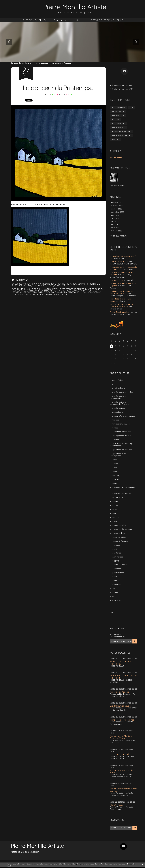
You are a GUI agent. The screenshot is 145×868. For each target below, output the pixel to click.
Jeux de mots (117, 498)
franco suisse (61, 294)
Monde (114, 514)
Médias (15, 286)
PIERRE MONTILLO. (35, 20)
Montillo (115, 518)
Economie (115, 439)
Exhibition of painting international (62, 284)
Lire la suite (116, 157)
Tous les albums (117, 186)
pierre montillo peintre (121, 136)
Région (115, 550)
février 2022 (116, 232)
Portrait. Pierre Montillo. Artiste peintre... (120, 791)
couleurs (32, 289)
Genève (115, 472)
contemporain (81, 289)
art (64, 289)
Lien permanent (21, 280)
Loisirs (115, 506)
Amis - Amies (117, 379)
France (115, 468)
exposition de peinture (90, 284)
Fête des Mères (116, 280)
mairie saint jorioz (28, 293)
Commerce (115, 419)
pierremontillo (118, 115)
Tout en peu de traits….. (68, 20)
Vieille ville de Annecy (119, 693)
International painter (122, 494)
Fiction (115, 464)
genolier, (116, 476)
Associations (117, 411)
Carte (113, 614)
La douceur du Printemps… (58, 88)
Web (113, 598)
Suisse (51, 286)
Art (113, 383)
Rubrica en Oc (116, 308)
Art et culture (118, 387)
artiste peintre (118, 111)
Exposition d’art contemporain (118, 454)
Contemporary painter (34, 284)
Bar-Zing (131, 280)
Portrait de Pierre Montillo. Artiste (122, 773)
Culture (115, 427)
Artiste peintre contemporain (118, 396)
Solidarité (116, 570)
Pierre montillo (40, 286)
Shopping (115, 562)
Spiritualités (118, 574)
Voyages (115, 594)
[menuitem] (35, 20)
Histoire (115, 480)
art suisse (69, 293)
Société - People (119, 566)
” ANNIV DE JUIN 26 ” (119, 262)
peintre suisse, (25, 286)
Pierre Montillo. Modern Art (122, 721)
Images (115, 484)
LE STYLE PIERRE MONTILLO (106, 20)
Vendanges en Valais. (62, 63)
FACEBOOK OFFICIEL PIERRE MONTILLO (123, 678)
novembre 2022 (117, 206)
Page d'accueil (41, 63)
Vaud (114, 590)
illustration (80, 293)
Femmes (115, 460)
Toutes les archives (119, 237)
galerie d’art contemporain (40, 291)
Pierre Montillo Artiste (75, 7)
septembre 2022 (117, 213)
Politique (116, 546)
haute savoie (57, 293)
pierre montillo (45, 289)
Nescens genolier (119, 526)
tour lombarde (19, 291)
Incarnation (119, 259)
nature (92, 289)
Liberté (131, 269)
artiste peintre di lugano (42, 294)
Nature (115, 522)
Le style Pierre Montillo (120, 756)
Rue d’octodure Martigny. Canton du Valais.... (121, 739)
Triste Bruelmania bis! (120, 311)
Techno (115, 582)
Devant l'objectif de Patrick (123, 295)
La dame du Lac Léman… (21, 63)
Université (116, 586)
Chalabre (124, 300)
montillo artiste (119, 123)
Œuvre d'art (60, 286)
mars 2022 (115, 228)
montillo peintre (119, 107)
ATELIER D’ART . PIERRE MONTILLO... (121, 664)
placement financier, (121, 542)
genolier (77, 291)
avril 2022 (115, 225)
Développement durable (122, 435)
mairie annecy (44, 293)
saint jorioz (117, 558)
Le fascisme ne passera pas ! (123, 257)
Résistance (116, 554)
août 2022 (115, 216)
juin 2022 (115, 219)
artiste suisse (118, 407)
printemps (22, 289)
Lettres (115, 502)
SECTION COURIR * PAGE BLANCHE (123, 264)
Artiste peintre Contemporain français (119, 402)
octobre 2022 (116, 209)
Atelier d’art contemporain (124, 415)
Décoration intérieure (122, 431)
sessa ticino (24, 294)
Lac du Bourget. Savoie (120, 707)
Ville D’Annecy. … (117, 806)
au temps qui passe (63, 291)
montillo (57, 289)
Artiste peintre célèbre (122, 391)
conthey (100, 289)
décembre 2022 (117, 203)
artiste (70, 289)
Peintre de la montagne (122, 530)
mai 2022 (115, 222)
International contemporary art (123, 489)
